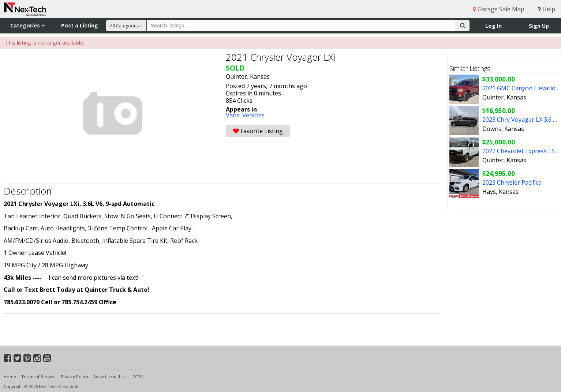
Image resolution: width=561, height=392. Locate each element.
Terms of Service (38, 376)
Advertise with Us (110, 376)
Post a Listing (80, 25)
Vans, (234, 115)
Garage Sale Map (499, 9)
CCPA (138, 376)
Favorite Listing (258, 131)
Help (546, 9)
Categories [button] (27, 25)
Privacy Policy (74, 376)
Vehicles (253, 115)
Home (10, 376)
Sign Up (539, 26)
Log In (493, 26)
